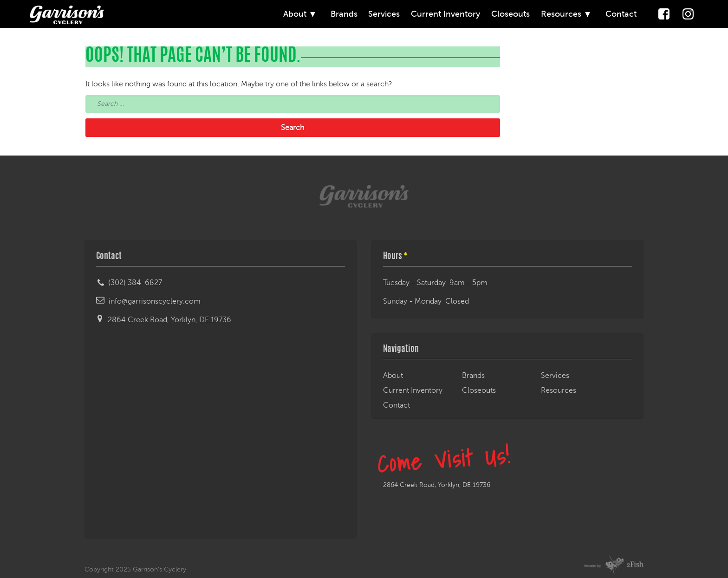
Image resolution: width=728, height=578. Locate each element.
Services (384, 14)
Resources (561, 14)
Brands (344, 14)
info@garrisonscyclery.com (155, 301)
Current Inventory (445, 14)
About (295, 14)
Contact (621, 14)
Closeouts (510, 14)
